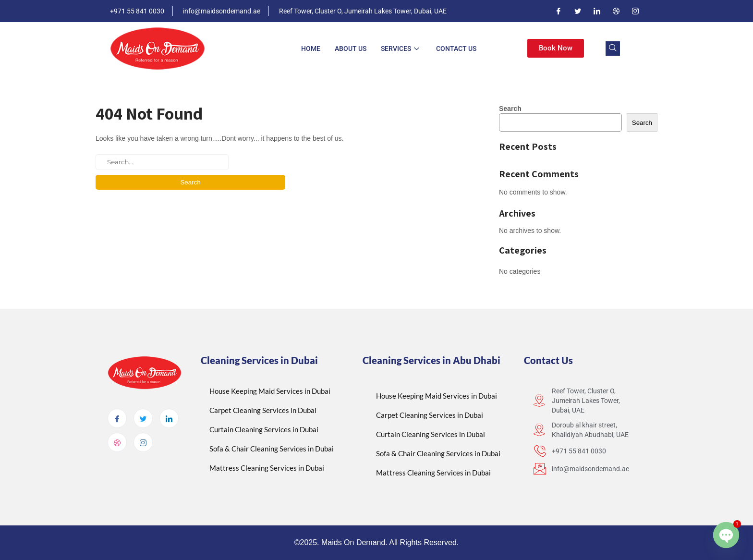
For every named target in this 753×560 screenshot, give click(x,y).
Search (510, 109)
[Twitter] (578, 11)
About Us (351, 49)
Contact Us (456, 49)
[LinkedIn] (597, 11)
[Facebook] (559, 11)
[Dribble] (616, 11)
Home (311, 49)
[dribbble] (117, 442)
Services (401, 49)
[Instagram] (635, 11)
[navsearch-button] (613, 49)
